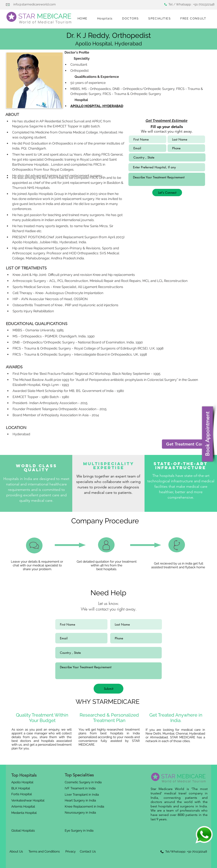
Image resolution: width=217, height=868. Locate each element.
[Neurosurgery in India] (81, 813)
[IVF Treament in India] (81, 788)
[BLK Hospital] (22, 788)
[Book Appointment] (207, 434)
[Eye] (204, 835)
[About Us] (16, 851)
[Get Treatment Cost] (185, 444)
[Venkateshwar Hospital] (29, 800)
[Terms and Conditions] (44, 851)
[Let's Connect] (167, 193)
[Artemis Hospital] (24, 807)
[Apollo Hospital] (23, 782)
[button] (105, 19)
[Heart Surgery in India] (81, 800)
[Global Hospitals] (24, 831)
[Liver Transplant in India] (83, 795)
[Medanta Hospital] (25, 813)
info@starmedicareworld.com (35, 4)
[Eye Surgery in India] (80, 831)
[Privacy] (70, 851)
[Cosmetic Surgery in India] (84, 782)
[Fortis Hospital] (22, 794)
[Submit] (108, 689)
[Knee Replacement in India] (85, 807)
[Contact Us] (88, 851)
